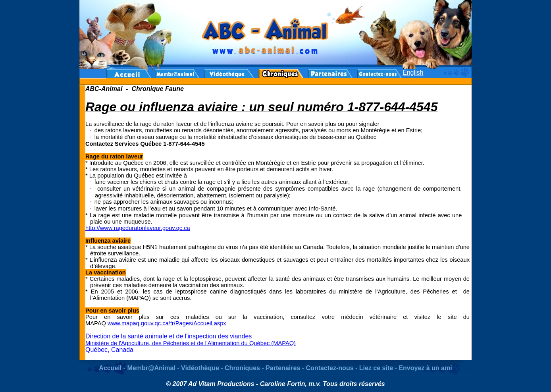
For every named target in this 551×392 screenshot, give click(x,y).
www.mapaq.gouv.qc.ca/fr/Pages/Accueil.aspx (167, 323)
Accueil (110, 368)
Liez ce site (377, 368)
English (413, 72)
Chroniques (242, 368)
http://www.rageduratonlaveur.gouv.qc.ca (138, 228)
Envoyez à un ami (425, 368)
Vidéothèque (200, 368)
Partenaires (283, 368)
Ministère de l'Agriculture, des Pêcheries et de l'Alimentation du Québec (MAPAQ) (191, 343)
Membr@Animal (151, 368)
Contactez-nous (330, 368)
